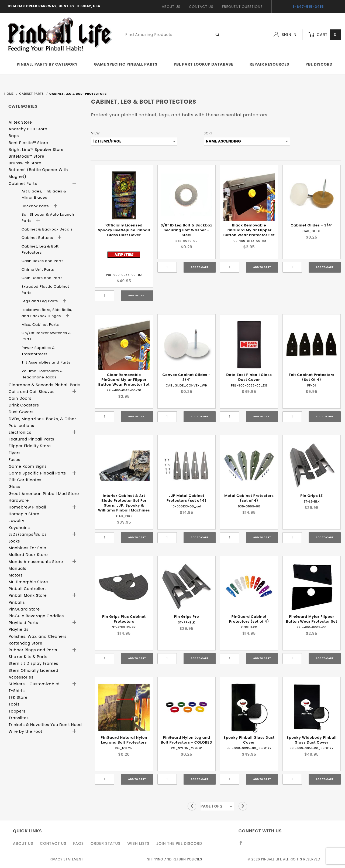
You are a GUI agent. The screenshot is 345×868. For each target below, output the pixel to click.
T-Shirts (17, 691)
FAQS (78, 843)
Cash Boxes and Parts (43, 261)
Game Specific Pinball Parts (126, 64)
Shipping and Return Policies (175, 859)
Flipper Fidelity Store (30, 446)
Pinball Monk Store (28, 595)
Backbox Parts (36, 206)
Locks (14, 541)
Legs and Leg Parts (40, 301)
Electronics (20, 432)
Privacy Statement (65, 859)
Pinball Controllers (28, 589)
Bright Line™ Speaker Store (36, 150)
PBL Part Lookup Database (204, 64)
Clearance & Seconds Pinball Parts (45, 385)
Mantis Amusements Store (36, 562)
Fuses (14, 460)
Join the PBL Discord (179, 843)
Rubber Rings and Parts (33, 650)
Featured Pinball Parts (31, 439)
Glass (14, 487)
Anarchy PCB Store (28, 129)
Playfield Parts (23, 623)
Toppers (17, 711)
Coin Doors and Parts (42, 278)
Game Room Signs (28, 466)
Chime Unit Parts (38, 269)
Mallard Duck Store (28, 555)
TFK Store (18, 697)
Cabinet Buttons (38, 238)
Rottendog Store (25, 643)
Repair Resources (269, 64)
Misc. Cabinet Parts (40, 325)
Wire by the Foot (25, 731)
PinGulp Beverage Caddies (36, 616)
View (95, 133)
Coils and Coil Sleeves (32, 392)
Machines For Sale (27, 548)
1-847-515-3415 (308, 7)
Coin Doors (20, 398)
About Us (171, 7)
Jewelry (16, 521)
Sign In (285, 35)
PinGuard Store (24, 609)
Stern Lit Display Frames (33, 663)
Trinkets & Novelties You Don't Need (45, 725)
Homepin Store (24, 514)
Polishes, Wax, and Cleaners (38, 636)
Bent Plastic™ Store (28, 143)
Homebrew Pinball (27, 507)
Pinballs (17, 602)
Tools (14, 704)
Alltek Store (20, 122)
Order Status (106, 843)
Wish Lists (138, 843)
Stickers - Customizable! (34, 684)
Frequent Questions (242, 7)
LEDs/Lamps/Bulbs (28, 534)
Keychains (19, 528)
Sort (208, 133)
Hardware (19, 500)
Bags (14, 136)
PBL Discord (319, 64)
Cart (325, 35)
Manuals (17, 568)
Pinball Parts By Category (47, 64)
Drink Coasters (24, 405)
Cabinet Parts (23, 184)
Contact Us (201, 7)
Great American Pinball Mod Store (44, 494)
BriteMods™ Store (26, 156)
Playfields (19, 629)
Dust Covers (21, 412)
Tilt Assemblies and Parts (46, 362)
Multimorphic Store (28, 582)
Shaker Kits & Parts (28, 657)
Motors (16, 575)
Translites (19, 718)
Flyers (15, 453)
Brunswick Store (25, 163)
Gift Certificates (25, 480)
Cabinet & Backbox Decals (47, 229)
